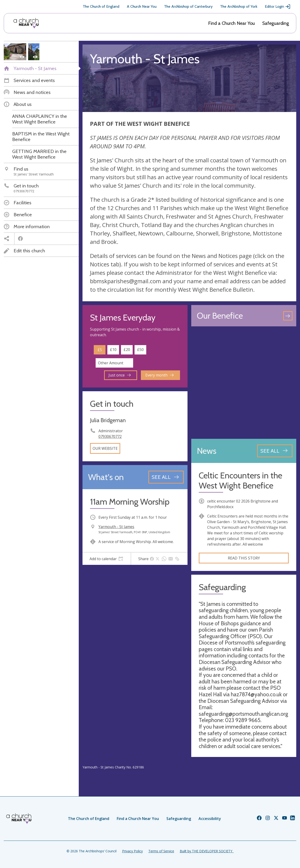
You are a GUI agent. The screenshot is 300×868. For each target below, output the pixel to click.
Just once (120, 375)
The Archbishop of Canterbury (188, 6)
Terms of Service (161, 851)
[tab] (107, 559)
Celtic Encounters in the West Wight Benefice (240, 481)
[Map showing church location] (244, 383)
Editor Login (278, 7)
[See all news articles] (275, 451)
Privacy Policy (132, 851)
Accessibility (210, 819)
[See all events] (166, 477)
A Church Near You (142, 6)
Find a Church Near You (231, 23)
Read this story (244, 558)
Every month (159, 375)
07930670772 (110, 436)
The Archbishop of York (239, 6)
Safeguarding (276, 23)
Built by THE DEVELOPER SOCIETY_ (207, 851)
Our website (105, 448)
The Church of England (101, 6)
